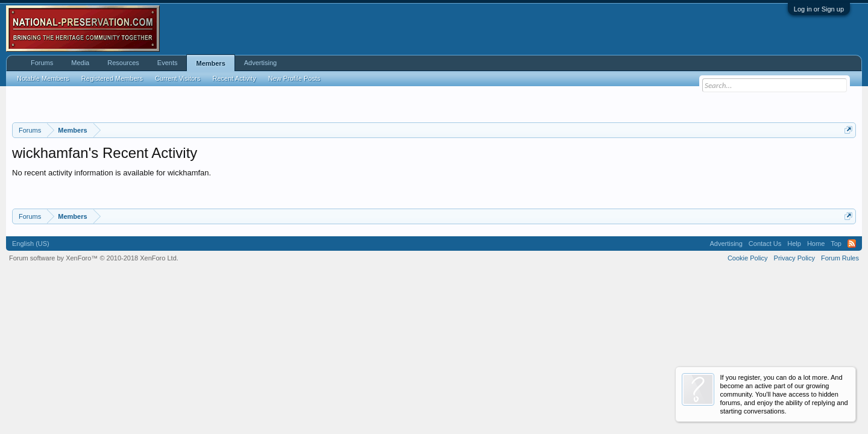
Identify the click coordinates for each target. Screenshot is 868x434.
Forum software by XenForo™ (94, 258)
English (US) (31, 244)
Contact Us (765, 244)
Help (794, 244)
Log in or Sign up (819, 9)
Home (816, 244)
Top (836, 244)
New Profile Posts (294, 78)
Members (210, 63)
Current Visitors (178, 78)
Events (168, 63)
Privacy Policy (794, 258)
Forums (42, 63)
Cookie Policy (748, 258)
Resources (123, 63)
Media (80, 63)
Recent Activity (234, 78)
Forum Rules (840, 258)
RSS (852, 244)
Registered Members (112, 78)
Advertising (260, 63)
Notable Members (43, 78)
